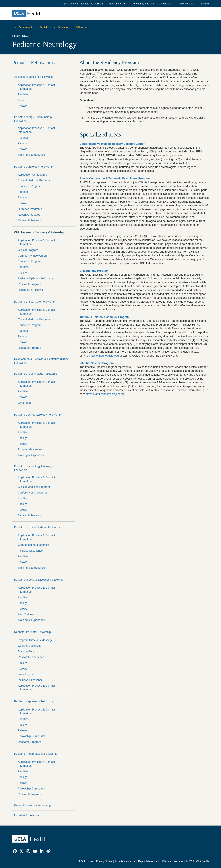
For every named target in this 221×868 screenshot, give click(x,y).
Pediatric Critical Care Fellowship (34, 302)
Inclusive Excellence (30, 551)
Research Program (29, 220)
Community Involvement (33, 256)
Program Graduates (30, 449)
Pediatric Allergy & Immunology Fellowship (33, 119)
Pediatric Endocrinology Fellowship (36, 374)
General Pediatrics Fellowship (32, 805)
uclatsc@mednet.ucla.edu (103, 356)
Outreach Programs (30, 209)
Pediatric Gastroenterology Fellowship (37, 415)
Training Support (28, 651)
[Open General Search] (204, 4)
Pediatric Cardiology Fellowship (33, 167)
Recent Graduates (29, 215)
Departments (26, 27)
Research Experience (31, 657)
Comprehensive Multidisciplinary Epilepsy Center (112, 144)
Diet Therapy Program (94, 271)
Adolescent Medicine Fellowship (34, 77)
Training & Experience (31, 155)
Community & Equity (143, 4)
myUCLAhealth (70, 4)
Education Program (30, 186)
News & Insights (118, 4)
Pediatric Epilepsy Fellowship (36, 278)
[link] (15, 851)
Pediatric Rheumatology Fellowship (36, 754)
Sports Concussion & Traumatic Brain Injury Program (115, 179)
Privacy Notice (104, 861)
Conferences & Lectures (33, 493)
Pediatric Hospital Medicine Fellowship (38, 527)
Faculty (22, 100)
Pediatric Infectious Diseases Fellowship (39, 580)
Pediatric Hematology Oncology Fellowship (33, 468)
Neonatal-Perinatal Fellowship (32, 632)
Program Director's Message (35, 640)
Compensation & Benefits (33, 545)
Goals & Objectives (30, 646)
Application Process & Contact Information (36, 87)
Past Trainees (26, 614)
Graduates (24, 403)
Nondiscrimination (125, 861)
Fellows (22, 106)
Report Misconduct (148, 861)
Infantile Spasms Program (97, 363)
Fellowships (83, 27)
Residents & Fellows (30, 290)
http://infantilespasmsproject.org (105, 394)
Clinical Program (28, 250)
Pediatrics (45, 27)
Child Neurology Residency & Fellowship (39, 232)
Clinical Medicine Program (34, 181)
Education (63, 27)
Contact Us (165, 4)
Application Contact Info (32, 175)
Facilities (23, 94)
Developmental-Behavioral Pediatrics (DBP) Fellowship (41, 361)
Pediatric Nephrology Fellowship (34, 701)
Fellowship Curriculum (31, 736)
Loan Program (27, 674)
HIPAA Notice (85, 861)
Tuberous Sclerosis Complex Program (105, 317)
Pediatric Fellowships (33, 62)
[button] (93, 4)
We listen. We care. (173, 861)
